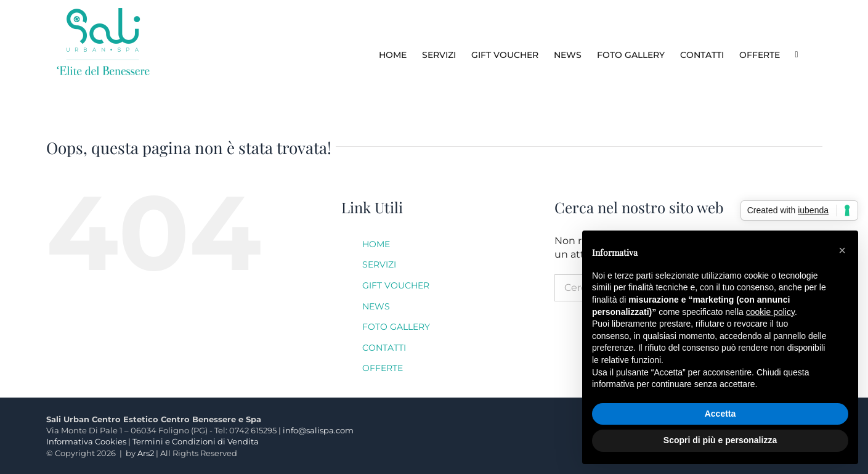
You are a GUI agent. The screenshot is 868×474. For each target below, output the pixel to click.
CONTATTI (384, 348)
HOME (376, 244)
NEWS (376, 306)
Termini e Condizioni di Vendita (196, 441)
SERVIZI (379, 264)
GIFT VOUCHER (396, 285)
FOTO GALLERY (396, 327)
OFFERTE (383, 368)
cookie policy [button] (770, 312)
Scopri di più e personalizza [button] (720, 440)
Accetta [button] (720, 414)
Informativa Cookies (86, 441)
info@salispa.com (318, 430)
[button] (842, 250)
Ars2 (146, 453)
